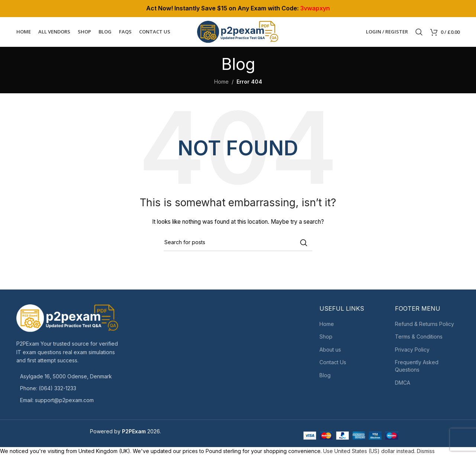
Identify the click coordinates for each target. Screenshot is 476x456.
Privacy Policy (412, 351)
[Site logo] (238, 32)
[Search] (419, 33)
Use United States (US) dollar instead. (369, 453)
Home (221, 83)
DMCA (403, 384)
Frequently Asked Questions (417, 368)
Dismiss (426, 453)
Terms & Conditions (419, 338)
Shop (326, 338)
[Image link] (68, 320)
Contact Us (333, 364)
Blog (325, 377)
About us (330, 351)
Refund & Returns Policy (424, 325)
